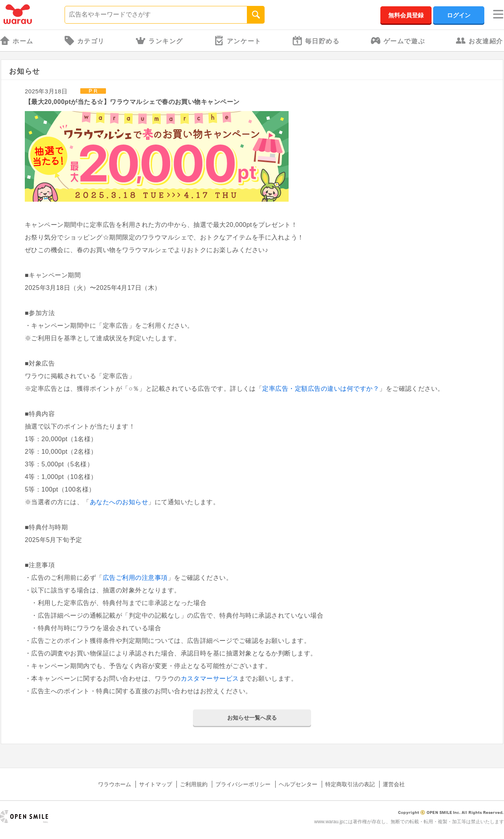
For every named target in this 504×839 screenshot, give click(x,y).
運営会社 (394, 784)
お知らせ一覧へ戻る (252, 718)
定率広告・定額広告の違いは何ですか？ (321, 389)
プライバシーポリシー (243, 784)
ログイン (459, 15)
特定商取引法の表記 (350, 784)
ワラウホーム (115, 784)
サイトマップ (156, 784)
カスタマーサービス (210, 678)
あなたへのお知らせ (119, 502)
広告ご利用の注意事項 (135, 578)
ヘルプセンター (298, 784)
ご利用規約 (194, 784)
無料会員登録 (406, 15)
